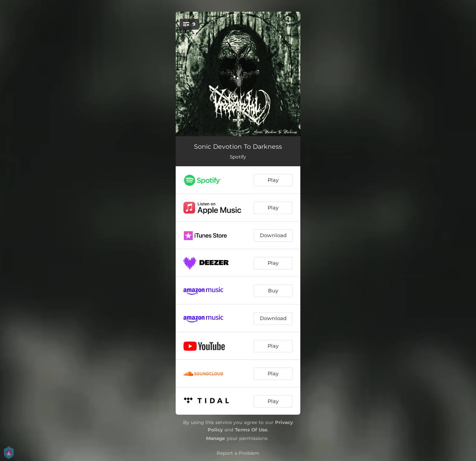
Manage (216, 438)
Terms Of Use (251, 430)
